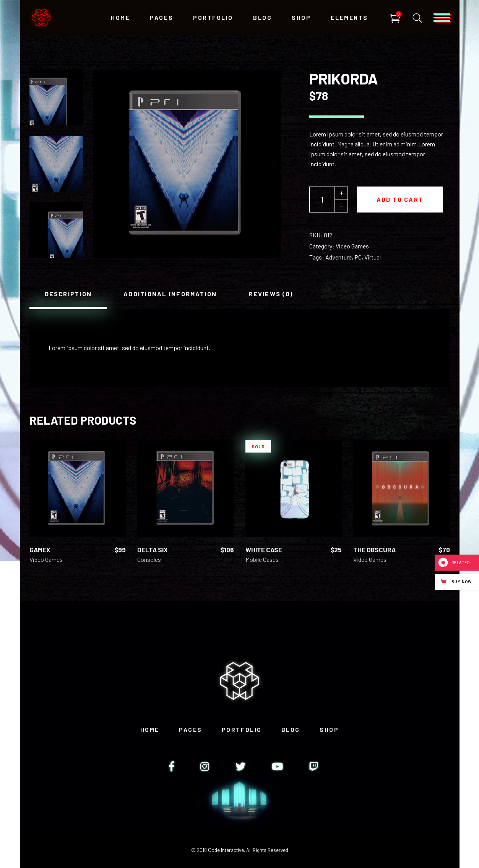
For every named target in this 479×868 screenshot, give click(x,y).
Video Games (352, 246)
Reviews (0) (271, 294)
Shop (329, 730)
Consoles (149, 559)
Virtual (373, 257)
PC (358, 257)
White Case (264, 550)
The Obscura (374, 550)
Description (68, 294)
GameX (40, 550)
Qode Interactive (226, 850)
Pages (191, 730)
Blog (291, 730)
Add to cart (400, 199)
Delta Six (153, 550)
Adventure (339, 257)
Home (150, 730)
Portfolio (242, 730)
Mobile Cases (262, 559)
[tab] (68, 294)
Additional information (170, 294)
